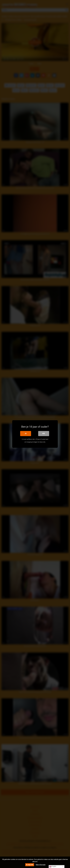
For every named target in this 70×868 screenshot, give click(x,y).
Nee (44, 433)
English (53, 867)
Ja (26, 433)
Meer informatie (41, 865)
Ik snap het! (30, 865)
